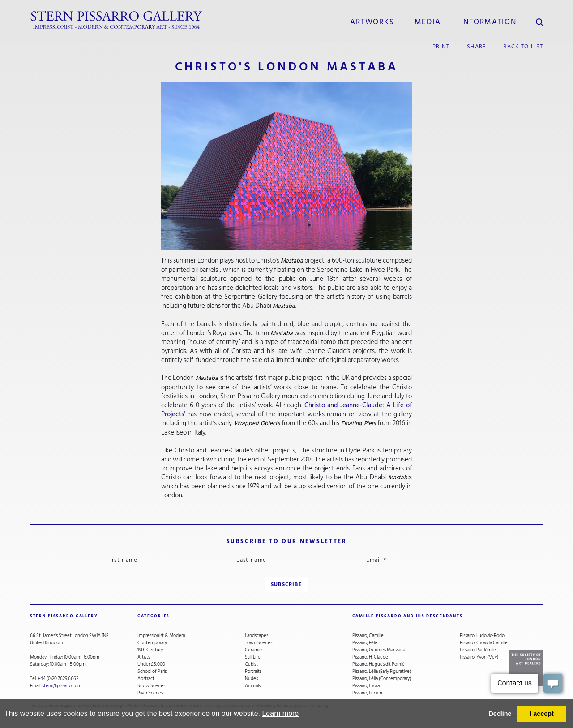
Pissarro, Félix (365, 643)
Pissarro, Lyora (366, 686)
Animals (253, 686)
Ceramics (254, 650)
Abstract (146, 679)
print (441, 47)
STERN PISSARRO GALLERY (64, 616)
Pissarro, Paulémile (478, 650)
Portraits (253, 672)
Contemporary (152, 643)
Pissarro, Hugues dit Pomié (378, 664)
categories (154, 616)
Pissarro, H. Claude (370, 657)
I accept (542, 714)
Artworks (372, 22)
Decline (500, 714)
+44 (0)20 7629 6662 (58, 678)
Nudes (251, 679)
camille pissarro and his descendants (408, 616)
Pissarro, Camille (368, 636)
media (428, 22)
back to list (523, 47)
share (477, 47)
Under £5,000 (151, 664)
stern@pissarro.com (62, 686)
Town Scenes (259, 643)
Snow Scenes (151, 686)
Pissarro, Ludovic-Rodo (482, 636)
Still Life (253, 657)
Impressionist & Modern (161, 636)
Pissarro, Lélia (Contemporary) (382, 679)
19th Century (150, 650)
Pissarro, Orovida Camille (484, 643)
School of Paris (152, 672)
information (489, 22)
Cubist (251, 664)
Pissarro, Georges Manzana (379, 650)
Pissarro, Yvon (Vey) (479, 657)
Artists (144, 657)
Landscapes (257, 636)
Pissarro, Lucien (367, 693)
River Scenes (150, 693)
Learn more (280, 713)
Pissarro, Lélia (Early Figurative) (382, 672)
